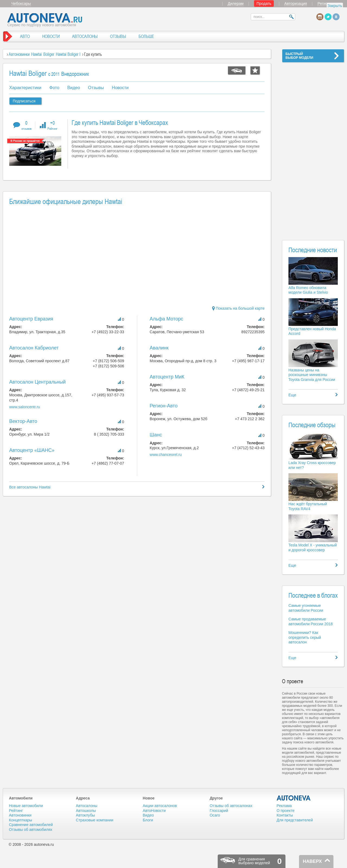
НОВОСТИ (51, 36)
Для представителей (295, 820)
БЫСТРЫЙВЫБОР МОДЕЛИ (299, 56)
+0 (52, 125)
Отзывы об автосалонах (231, 806)
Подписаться (24, 101)
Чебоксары (21, 4)
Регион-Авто (164, 406)
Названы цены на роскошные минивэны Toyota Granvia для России (312, 375)
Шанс (156, 435)
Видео (74, 88)
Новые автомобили (26, 806)
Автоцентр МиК (167, 377)
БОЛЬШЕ (146, 36)
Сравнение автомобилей (31, 825)
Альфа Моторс (166, 319)
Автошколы (86, 811)
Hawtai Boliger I (68, 54)
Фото (54, 88)
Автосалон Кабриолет (34, 348)
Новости (120, 88)
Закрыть (335, 6)
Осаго (215, 815)
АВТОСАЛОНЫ (85, 36)
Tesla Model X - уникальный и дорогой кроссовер (313, 548)
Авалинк (159, 348)
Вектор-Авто (23, 421)
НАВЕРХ (312, 861)
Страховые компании (95, 820)
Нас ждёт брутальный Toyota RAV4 (308, 506)
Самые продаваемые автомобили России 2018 (311, 621)
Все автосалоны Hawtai (30, 487)
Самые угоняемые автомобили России (306, 608)
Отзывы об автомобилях (31, 830)
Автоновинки (19, 54)
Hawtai (36, 54)
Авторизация (296, 4)
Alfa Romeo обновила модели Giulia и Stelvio (308, 290)
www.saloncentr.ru (25, 407)
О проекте (285, 811)
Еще (292, 395)
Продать (264, 4)
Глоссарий (219, 811)
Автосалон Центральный (37, 382)
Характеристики (25, 88)
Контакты (285, 815)
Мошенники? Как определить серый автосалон (305, 637)
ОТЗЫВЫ (118, 36)
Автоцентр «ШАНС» (32, 450)
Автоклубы (85, 815)
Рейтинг (16, 811)
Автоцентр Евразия (31, 319)
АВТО (25, 36)
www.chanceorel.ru (166, 455)
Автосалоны (87, 806)
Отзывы (96, 88)
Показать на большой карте (238, 308)
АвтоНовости (154, 811)
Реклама (284, 806)
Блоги (148, 820)
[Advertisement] (313, 148)
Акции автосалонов (160, 806)
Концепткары (20, 820)
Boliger (49, 54)
